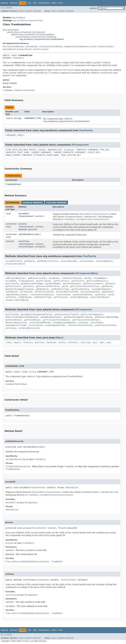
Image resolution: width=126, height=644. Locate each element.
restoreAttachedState (42, 295)
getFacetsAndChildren (48, 286)
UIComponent (80, 145)
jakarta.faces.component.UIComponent (26, 32)
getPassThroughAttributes (20, 289)
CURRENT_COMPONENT (41, 152)
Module (4, 3)
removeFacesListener (17, 295)
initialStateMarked (40, 322)
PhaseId (23, 229)
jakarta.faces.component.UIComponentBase (33, 35)
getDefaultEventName (32, 284)
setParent (11, 297)
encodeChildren (14, 261)
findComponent (26, 281)
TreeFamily (18, 58)
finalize (28, 342)
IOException (72, 487)
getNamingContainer (51, 317)
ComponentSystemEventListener (81, 46)
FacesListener (106, 46)
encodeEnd (11, 281)
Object (59, 338)
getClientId (12, 284)
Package (14, 3)
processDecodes (69, 261)
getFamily (30, 261)
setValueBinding (79, 297)
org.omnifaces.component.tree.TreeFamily (36, 37)
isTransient (26, 292)
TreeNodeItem (12, 184)
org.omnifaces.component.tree (28, 20)
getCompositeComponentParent (37, 314)
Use (29, 3)
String (18, 118)
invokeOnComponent (101, 289)
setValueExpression (29, 328)
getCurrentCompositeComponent (22, 317)
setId (111, 295)
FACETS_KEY (94, 152)
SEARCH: (93, 8)
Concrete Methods (56, 203)
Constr (28, 11)
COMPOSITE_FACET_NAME (17, 152)
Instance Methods (33, 203)
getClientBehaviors (97, 281)
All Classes (6, 8)
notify (62, 342)
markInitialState (44, 292)
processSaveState (90, 292)
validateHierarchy (29, 234)
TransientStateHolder (51, 46)
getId (65, 286)
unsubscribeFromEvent (17, 300)
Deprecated (44, 3)
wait (95, 342)
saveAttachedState (82, 295)
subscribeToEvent (100, 297)
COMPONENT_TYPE (33, 118)
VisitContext (27, 244)
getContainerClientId (67, 314)
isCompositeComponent (64, 322)
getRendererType (60, 289)
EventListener (41, 49)
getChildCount (61, 281)
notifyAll (73, 342)
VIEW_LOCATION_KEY (71, 155)
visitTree (24, 241)
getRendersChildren (48, 261)
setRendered (25, 297)
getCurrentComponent (92, 314)
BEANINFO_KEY (55, 150)
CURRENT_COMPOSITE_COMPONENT (70, 152)
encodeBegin (100, 278)
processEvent (36, 325)
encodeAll (24, 214)
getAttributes (44, 281)
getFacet (110, 284)
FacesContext (27, 216)
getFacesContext (72, 284)
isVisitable (97, 322)
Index (54, 3)
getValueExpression (16, 322)
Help (60, 3)
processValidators (15, 264)
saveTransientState (105, 325)
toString (85, 342)
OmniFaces (26, 641)
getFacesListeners (93, 284)
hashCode (51, 342)
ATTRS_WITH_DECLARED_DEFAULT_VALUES (25, 150)
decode (88, 278)
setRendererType (42, 297)
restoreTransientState (80, 325)
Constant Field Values (16, 384)
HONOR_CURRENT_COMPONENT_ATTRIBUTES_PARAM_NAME (32, 155)
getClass (40, 342)
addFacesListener (37, 278)
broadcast (54, 278)
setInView (11, 328)
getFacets (28, 286)
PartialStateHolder (13, 46)
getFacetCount (13, 286)
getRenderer (42, 289)
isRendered (11, 292)
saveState (100, 295)
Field (21, 11)
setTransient (61, 297)
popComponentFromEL (16, 325)
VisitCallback (26, 247)
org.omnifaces (18, 18)
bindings (69, 150)
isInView (83, 322)
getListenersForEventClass (85, 286)
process (23, 224)
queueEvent (108, 292)
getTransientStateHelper (57, 320)
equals (17, 342)
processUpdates (104, 261)
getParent (107, 286)
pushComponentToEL (55, 325)
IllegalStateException (18, 466)
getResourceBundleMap (107, 317)
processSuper (87, 261)
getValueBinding (80, 289)
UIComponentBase (87, 273)
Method (37, 11)
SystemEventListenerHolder (18, 49)
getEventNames (53, 284)
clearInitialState (72, 278)
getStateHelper (14, 320)
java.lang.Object (11, 30)
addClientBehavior (15, 278)
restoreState (63, 295)
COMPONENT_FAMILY (15, 135)
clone (8, 342)
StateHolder (32, 46)
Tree (35, 3)
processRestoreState (67, 292)
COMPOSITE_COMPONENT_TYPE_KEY (93, 150)
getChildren (78, 281)
